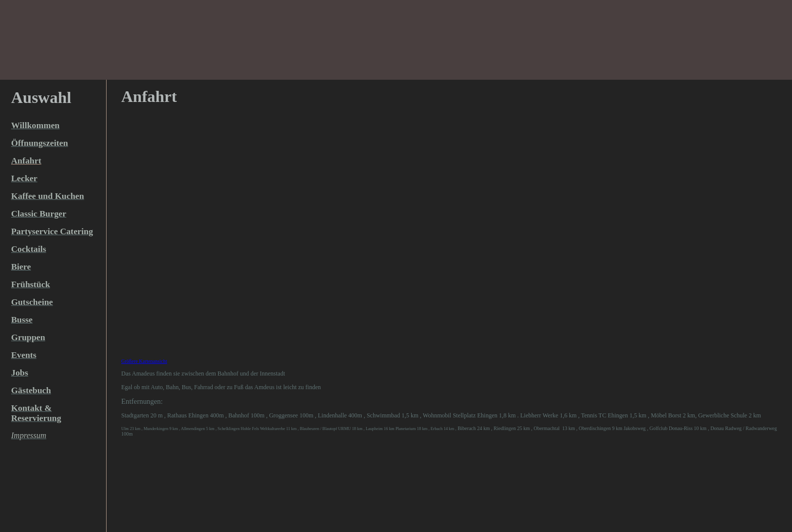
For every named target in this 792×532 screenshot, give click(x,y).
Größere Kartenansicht (144, 361)
